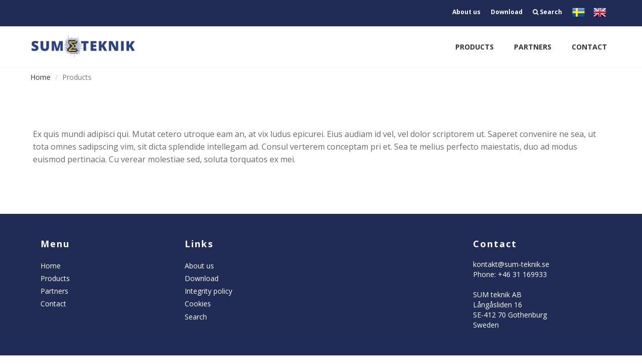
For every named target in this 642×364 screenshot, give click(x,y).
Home (40, 77)
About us (466, 12)
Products (475, 47)
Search (547, 12)
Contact (589, 47)
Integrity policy (208, 291)
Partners (533, 47)
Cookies (198, 304)
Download (507, 12)
